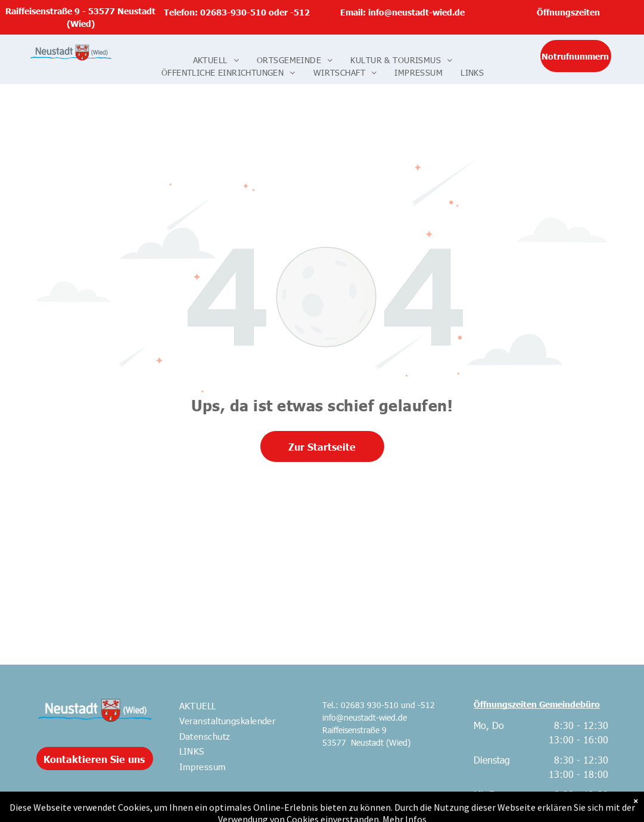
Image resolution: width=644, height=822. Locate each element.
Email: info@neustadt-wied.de (402, 12)
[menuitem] (216, 60)
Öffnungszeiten (568, 12)
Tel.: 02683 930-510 (360, 705)
